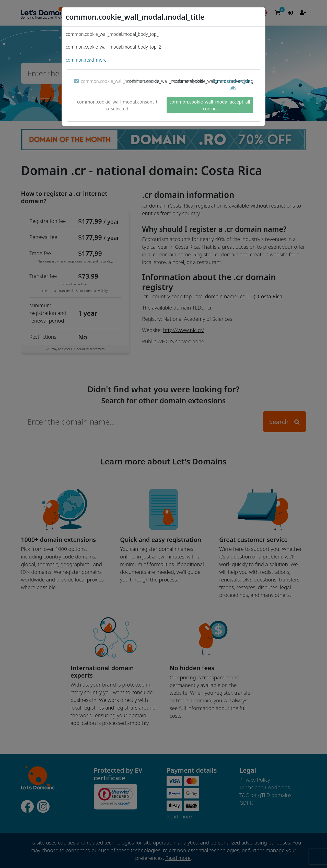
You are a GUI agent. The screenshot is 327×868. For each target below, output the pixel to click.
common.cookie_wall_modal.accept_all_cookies (210, 105)
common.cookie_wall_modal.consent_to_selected (117, 105)
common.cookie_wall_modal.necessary (120, 81)
